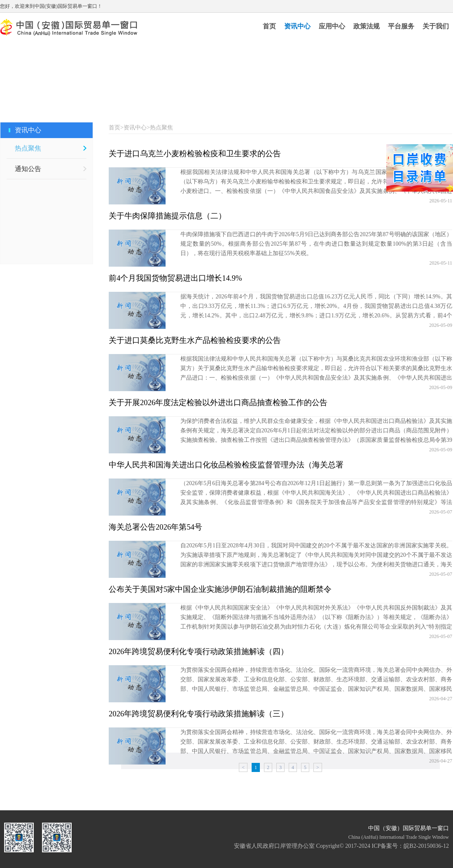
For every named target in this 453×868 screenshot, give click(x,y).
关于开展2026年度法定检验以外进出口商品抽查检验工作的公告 (218, 402)
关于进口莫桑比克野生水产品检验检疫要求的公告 (195, 340)
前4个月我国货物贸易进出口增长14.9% (175, 278)
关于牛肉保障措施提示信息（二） (167, 216)
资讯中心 (297, 26)
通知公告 (28, 169)
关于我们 (436, 26)
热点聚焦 (28, 148)
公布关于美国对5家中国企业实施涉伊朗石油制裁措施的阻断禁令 (220, 589)
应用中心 (332, 26)
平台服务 (401, 26)
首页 (269, 26)
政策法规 (367, 26)
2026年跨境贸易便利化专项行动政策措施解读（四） (198, 651)
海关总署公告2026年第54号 (155, 527)
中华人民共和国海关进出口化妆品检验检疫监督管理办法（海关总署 (226, 465)
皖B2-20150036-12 (426, 846)
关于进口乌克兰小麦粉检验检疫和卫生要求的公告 (195, 154)
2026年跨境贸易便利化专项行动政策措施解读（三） (198, 714)
